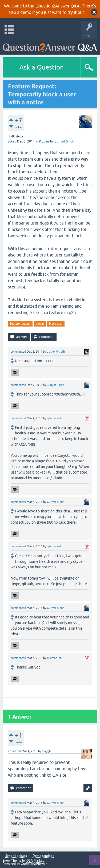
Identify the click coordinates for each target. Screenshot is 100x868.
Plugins (44, 141)
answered (14, 751)
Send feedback (16, 856)
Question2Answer (34, 864)
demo (26, 12)
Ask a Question (42, 67)
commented (18, 352)
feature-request (20, 324)
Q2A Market (35, 861)
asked (12, 141)
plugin (40, 324)
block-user (56, 324)
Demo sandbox (43, 856)
